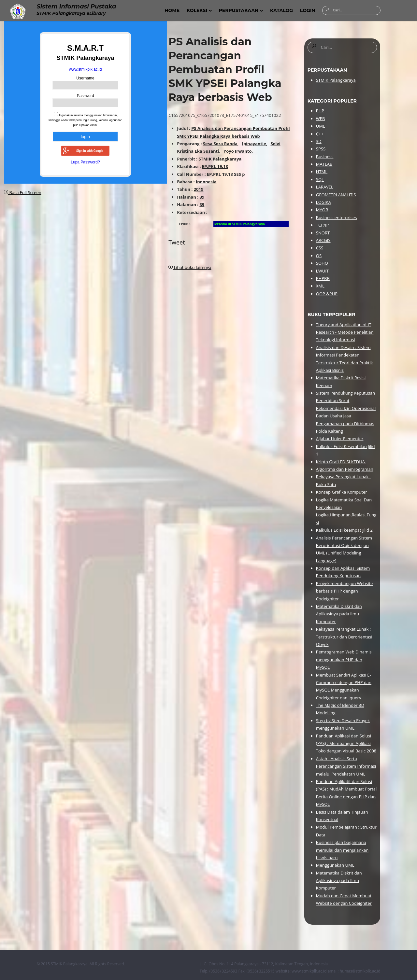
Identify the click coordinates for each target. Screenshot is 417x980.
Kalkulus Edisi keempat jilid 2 (344, 530)
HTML (322, 172)
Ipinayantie (254, 144)
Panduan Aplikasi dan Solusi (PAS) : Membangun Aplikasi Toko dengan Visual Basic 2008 (346, 743)
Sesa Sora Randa (220, 144)
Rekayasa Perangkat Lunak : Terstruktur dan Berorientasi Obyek (344, 637)
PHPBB (323, 278)
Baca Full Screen (23, 192)
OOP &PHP (327, 294)
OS (319, 256)
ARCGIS (323, 240)
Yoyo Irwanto (237, 151)
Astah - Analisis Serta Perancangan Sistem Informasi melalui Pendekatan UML (346, 766)
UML (321, 126)
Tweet (177, 242)
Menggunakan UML (335, 865)
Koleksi (199, 10)
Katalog (281, 10)
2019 (199, 189)
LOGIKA (324, 202)
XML (320, 286)
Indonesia (206, 182)
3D (319, 141)
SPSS (321, 149)
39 (202, 197)
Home (172, 10)
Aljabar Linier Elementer (340, 439)
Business (325, 157)
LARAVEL (325, 187)
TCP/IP (322, 225)
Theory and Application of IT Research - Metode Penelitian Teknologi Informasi (345, 332)
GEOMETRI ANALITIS (336, 195)
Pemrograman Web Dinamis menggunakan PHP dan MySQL (344, 659)
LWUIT (322, 271)
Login (308, 10)
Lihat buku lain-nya (190, 267)
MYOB (322, 210)
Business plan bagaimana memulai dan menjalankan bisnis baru (342, 850)
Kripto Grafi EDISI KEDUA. (341, 462)
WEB (321, 119)
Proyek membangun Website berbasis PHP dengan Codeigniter (345, 591)
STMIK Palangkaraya (220, 159)
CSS (320, 248)
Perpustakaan (241, 10)
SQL (320, 179)
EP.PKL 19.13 (215, 166)
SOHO (322, 263)
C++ (320, 134)
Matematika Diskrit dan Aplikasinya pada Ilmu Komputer (339, 614)
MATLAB (324, 164)
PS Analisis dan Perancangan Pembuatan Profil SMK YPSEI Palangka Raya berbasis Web (225, 69)
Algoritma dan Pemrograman (345, 469)
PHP (320, 111)
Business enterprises (337, 217)
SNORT (323, 233)
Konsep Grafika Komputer (342, 492)
